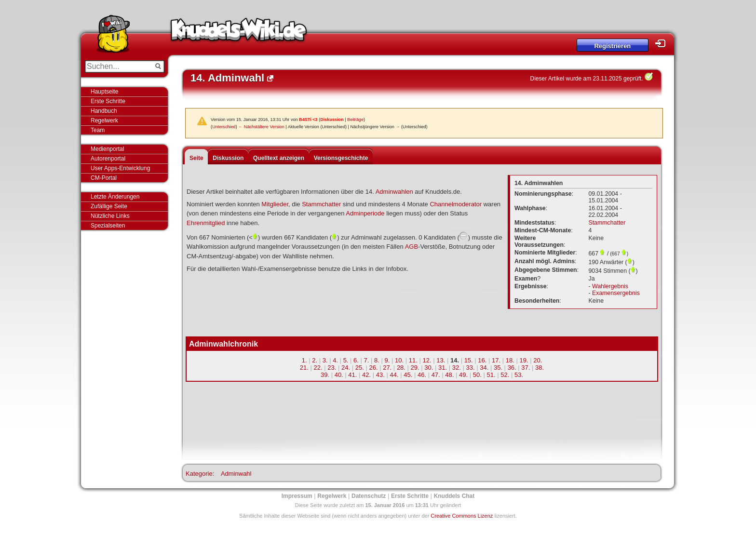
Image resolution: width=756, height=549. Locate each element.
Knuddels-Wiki (239, 33)
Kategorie (199, 474)
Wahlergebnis (610, 286)
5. (346, 360)
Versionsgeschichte (341, 158)
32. (457, 368)
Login (663, 44)
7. (367, 360)
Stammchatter (321, 204)
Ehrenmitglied (206, 223)
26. (373, 368)
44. (394, 375)
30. (429, 368)
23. (332, 368)
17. (496, 360)
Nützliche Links (110, 216)
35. (498, 368)
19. (524, 360)
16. (482, 360)
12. (427, 360)
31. (443, 368)
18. (510, 360)
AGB (412, 247)
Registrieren (612, 46)
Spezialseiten (108, 226)
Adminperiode (365, 213)
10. (399, 360)
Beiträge (355, 120)
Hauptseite (104, 92)
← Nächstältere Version (261, 127)
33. (470, 368)
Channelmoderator (456, 204)
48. (449, 375)
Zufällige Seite (109, 206)
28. (401, 368)
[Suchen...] (118, 67)
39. (325, 375)
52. (505, 375)
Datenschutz (369, 496)
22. (318, 368)
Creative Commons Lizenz (462, 516)
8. (377, 360)
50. (477, 375)
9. (387, 360)
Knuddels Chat (454, 496)
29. (415, 368)
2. (315, 360)
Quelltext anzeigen (279, 158)
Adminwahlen (394, 192)
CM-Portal (104, 178)
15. (469, 360)
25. (360, 368)
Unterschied (224, 127)
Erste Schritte (108, 101)
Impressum (297, 496)
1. (304, 360)
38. (540, 368)
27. (387, 368)
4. (335, 360)
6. (356, 360)
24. (346, 368)
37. (526, 368)
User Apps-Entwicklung (120, 168)
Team (98, 130)
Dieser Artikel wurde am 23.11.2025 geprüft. (587, 79)
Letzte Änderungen (115, 197)
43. (380, 375)
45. (408, 375)
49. (463, 375)
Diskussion (332, 120)
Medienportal (107, 149)
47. (436, 375)
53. (519, 375)
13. (441, 360)
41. (352, 375)
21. (304, 368)
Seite (196, 158)
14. (455, 360)
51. (491, 375)
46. (422, 375)
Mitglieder (275, 204)
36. (512, 368)
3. (325, 360)
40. (339, 375)
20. (538, 360)
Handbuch (104, 111)
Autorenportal (108, 159)
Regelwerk (104, 121)
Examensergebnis (616, 293)
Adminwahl (236, 474)
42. (366, 375)
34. (484, 368)
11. (413, 360)
